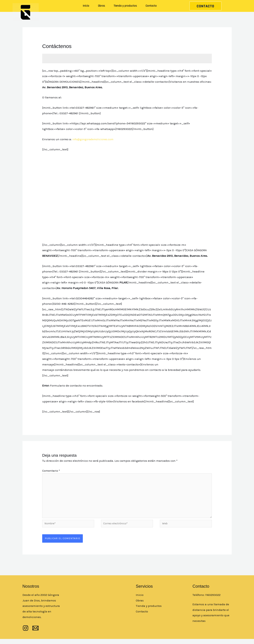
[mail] (35, 633)
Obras (101, 6)
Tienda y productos (125, 6)
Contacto (151, 6)
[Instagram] (26, 633)
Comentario (51, 471)
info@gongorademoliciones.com (94, 139)
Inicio (86, 6)
